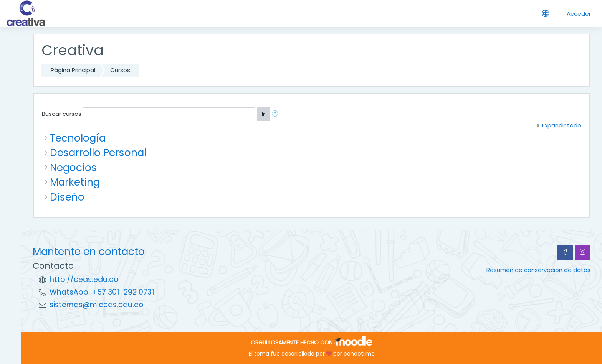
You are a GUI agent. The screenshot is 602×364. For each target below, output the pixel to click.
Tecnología (78, 138)
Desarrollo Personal (98, 152)
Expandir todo (562, 125)
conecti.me (359, 354)
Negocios (73, 167)
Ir (263, 114)
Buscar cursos (62, 114)
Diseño (67, 197)
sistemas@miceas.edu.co (97, 305)
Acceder (579, 14)
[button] (276, 114)
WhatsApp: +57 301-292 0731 (102, 292)
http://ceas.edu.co (84, 279)
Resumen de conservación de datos (538, 270)
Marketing (75, 182)
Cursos (120, 70)
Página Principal (73, 70)
